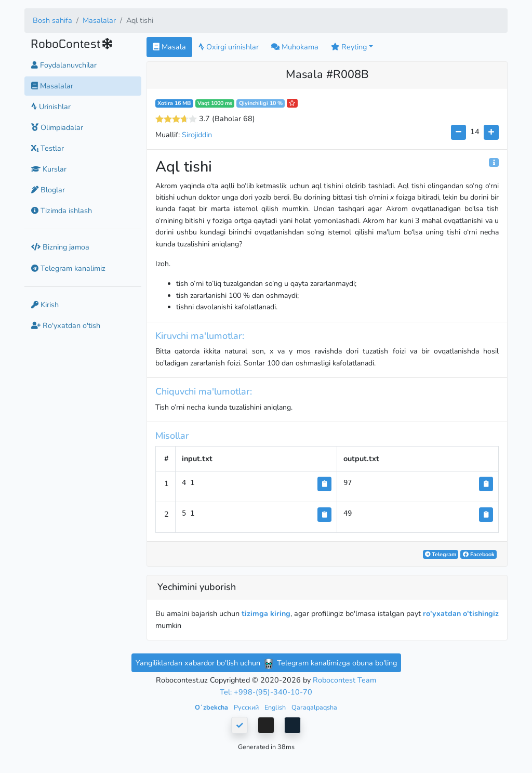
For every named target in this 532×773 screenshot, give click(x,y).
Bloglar (48, 190)
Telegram (441, 554)
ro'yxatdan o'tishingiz (461, 613)
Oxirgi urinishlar (229, 47)
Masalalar (99, 20)
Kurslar (49, 169)
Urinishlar (51, 107)
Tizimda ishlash (62, 211)
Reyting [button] (349, 47)
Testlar (48, 148)
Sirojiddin (197, 135)
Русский (247, 707)
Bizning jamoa (60, 247)
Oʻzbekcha (212, 707)
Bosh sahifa (52, 20)
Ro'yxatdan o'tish (66, 325)
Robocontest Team (344, 680)
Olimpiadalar (57, 127)
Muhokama (295, 47)
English (276, 707)
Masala (169, 47)
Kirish (45, 305)
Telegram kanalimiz (68, 268)
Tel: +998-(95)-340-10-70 (266, 692)
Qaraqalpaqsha (314, 707)
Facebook (479, 554)
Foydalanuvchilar (64, 65)
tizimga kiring (266, 613)
